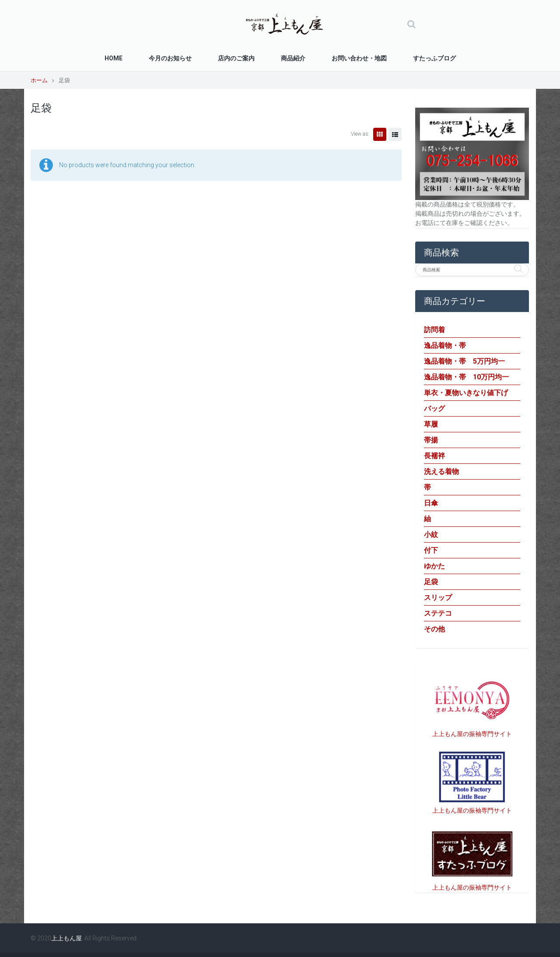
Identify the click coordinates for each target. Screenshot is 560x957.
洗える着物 (441, 471)
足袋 (431, 582)
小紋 (431, 535)
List (395, 134)
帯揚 (431, 440)
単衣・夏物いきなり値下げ (466, 393)
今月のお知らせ (170, 58)
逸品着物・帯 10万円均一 (466, 377)
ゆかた (434, 566)
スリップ (438, 598)
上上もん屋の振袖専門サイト (472, 734)
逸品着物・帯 (445, 345)
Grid (380, 134)
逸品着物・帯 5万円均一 (464, 361)
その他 (434, 629)
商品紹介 (293, 58)
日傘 (431, 503)
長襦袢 (434, 456)
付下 (431, 550)
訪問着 (434, 330)
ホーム (39, 80)
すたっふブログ (434, 58)
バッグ (434, 408)
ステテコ (438, 613)
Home (114, 58)
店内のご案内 (236, 58)
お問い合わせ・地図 (359, 58)
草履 (431, 424)
